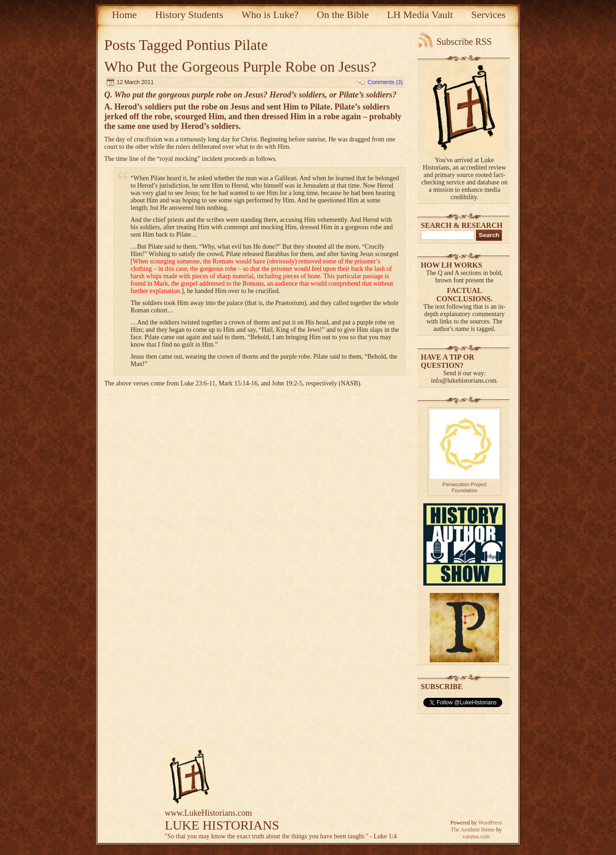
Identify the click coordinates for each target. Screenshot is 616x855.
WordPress (490, 823)
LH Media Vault (420, 15)
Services (489, 15)
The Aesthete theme (473, 830)
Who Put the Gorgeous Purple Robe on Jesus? (241, 67)
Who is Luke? (270, 15)
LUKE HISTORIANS (222, 825)
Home (124, 15)
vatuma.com (476, 837)
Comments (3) (385, 82)
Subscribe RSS (464, 42)
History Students (189, 15)
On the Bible (343, 15)
